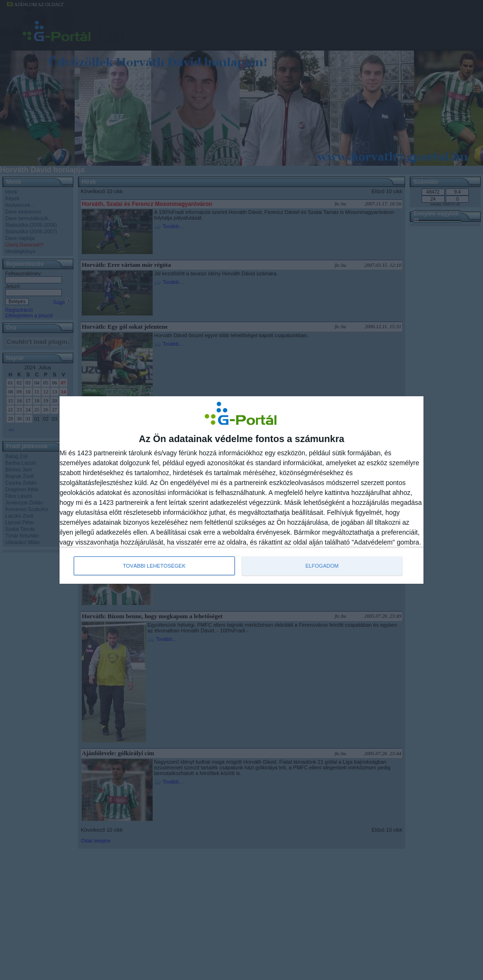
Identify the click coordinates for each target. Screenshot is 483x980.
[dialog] (241, 490)
